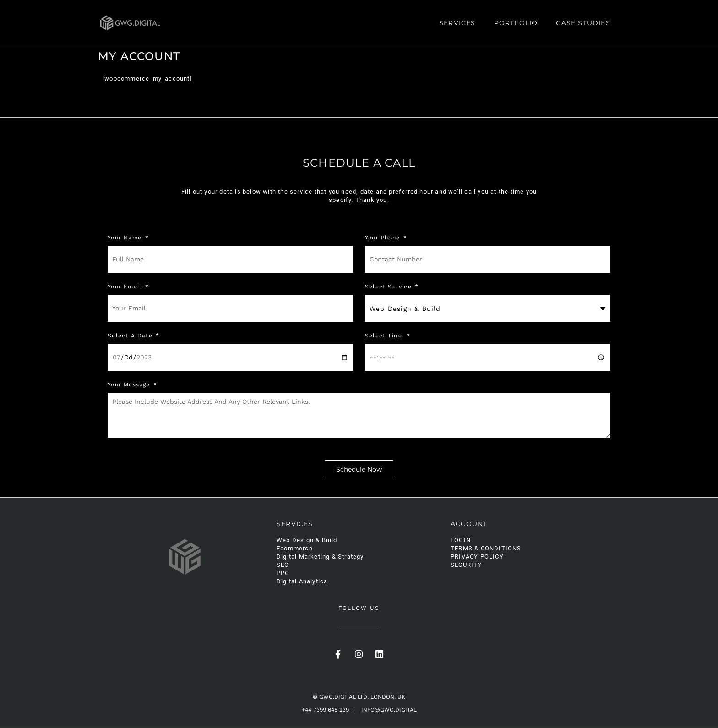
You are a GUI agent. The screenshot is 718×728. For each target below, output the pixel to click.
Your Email (126, 287)
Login (461, 541)
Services (457, 23)
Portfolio (516, 23)
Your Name (126, 238)
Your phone (383, 238)
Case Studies (583, 23)
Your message (130, 385)
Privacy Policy (477, 557)
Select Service (389, 287)
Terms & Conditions (486, 549)
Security (466, 565)
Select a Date (131, 336)
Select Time (385, 336)
